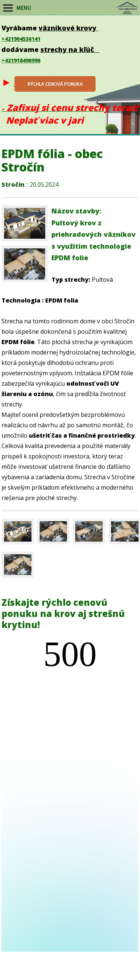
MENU (23, 8)
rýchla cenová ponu (55, 84)
